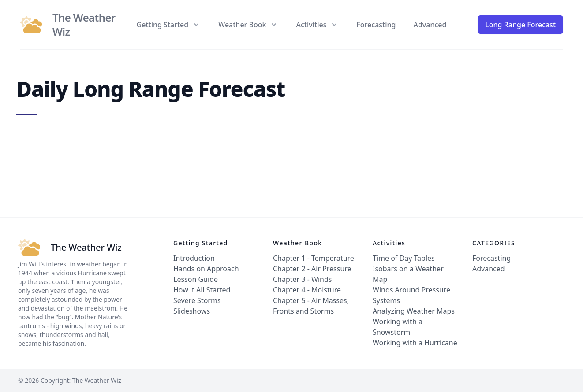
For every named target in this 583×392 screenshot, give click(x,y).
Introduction (194, 258)
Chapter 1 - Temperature (314, 258)
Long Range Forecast (520, 25)
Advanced (430, 25)
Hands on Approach (206, 269)
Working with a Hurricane (415, 343)
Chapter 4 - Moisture (307, 290)
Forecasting (376, 25)
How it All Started (202, 290)
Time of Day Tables (404, 258)
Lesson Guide (196, 279)
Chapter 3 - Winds (302, 279)
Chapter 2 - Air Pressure (312, 269)
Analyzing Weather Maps (414, 311)
